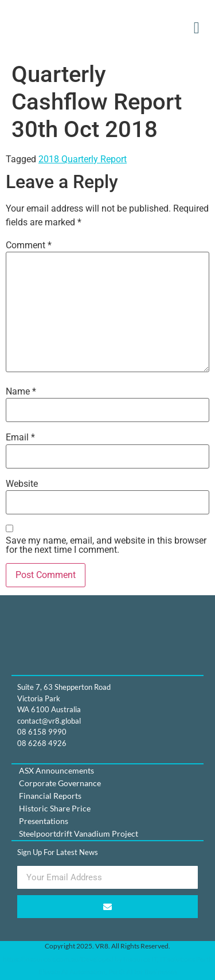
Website (22, 484)
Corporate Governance (60, 783)
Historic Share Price (55, 808)
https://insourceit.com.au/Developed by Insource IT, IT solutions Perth (108, 959)
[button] (197, 28)
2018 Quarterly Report (83, 159)
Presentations (44, 821)
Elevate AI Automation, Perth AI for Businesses (108, 972)
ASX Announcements (56, 770)
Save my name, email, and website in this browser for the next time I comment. (106, 545)
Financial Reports (50, 796)
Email (20, 438)
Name (21, 392)
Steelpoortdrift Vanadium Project (79, 833)
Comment (29, 245)
